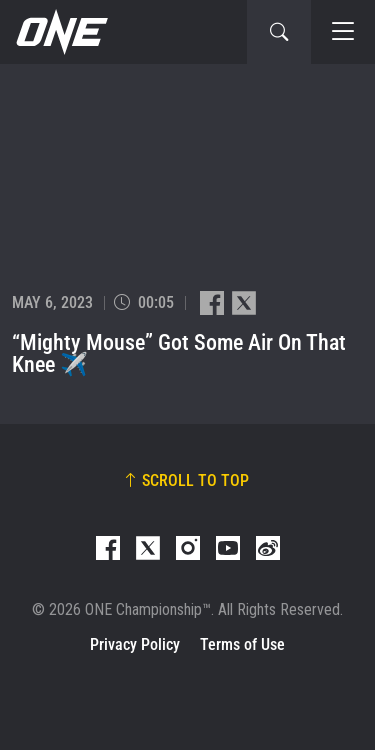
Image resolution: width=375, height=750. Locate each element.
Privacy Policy (135, 644)
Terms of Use (242, 644)
